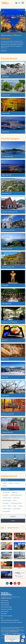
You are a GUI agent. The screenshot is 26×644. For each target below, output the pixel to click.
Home (2, 528)
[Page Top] (24, 637)
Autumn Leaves (7, 509)
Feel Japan (6, 503)
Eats (4, 506)
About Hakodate (5, 600)
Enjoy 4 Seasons (5, 611)
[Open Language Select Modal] (16, 3)
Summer (11, 483)
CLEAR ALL (13, 516)
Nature (9, 506)
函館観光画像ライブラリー (7, 634)
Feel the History (7, 500)
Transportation (17, 509)
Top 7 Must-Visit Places (6, 607)
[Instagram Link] (15, 583)
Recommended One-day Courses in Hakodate (11, 622)
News (2, 618)
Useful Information (5, 605)
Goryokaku (6, 495)
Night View (15, 492)
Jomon (15, 500)
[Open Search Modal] (19, 3)
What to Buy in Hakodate (7, 616)
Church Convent (7, 498)
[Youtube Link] (19, 583)
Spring (5, 483)
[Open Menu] (23, 3)
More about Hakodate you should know (10, 620)
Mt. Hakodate (6, 492)
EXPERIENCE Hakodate (6, 598)
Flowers (21, 506)
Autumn (17, 483)
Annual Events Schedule (6, 609)
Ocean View (17, 498)
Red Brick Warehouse (16, 495)
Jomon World (4, 614)
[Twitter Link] (11, 583)
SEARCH (13, 521)
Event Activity (7, 511)
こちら (4, 635)
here (10, 632)
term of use (4, 51)
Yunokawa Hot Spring (16, 503)
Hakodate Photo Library (15, 631)
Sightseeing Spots (5, 603)
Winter (5, 486)
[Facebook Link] (7, 583)
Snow (15, 506)
